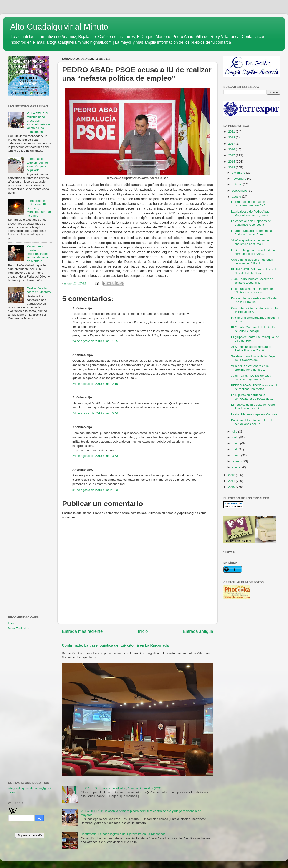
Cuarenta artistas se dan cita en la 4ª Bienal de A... (254, 310)
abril (235, 449)
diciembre (239, 173)
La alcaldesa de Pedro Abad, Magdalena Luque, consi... (251, 213)
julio (235, 431)
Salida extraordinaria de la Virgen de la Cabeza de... (254, 358)
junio (235, 437)
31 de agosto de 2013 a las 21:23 (95, 490)
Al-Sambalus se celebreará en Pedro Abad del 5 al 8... (252, 349)
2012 (232, 475)
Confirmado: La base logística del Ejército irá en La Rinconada (115, 645)
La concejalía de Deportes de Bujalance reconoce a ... (251, 223)
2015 (232, 155)
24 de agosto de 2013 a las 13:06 (95, 413)
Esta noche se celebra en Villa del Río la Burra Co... (254, 300)
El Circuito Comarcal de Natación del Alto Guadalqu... (254, 329)
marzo (236, 455)
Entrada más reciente (82, 631)
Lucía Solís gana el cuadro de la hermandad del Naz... (253, 252)
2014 (232, 161)
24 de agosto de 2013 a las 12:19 (95, 384)
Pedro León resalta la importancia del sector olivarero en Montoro (37, 254)
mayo (236, 443)
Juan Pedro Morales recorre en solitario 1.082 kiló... (252, 281)
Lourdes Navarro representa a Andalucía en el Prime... (252, 233)
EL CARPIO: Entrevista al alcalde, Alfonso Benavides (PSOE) (123, 788)
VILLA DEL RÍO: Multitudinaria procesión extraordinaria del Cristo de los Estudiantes (38, 123)
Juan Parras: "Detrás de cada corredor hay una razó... (251, 377)
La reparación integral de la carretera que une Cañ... (250, 204)
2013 (232, 167)
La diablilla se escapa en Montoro (254, 414)
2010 (232, 487)
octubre (237, 184)
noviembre (239, 179)
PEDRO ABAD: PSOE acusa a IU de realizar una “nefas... (254, 387)
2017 (232, 144)
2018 (232, 137)
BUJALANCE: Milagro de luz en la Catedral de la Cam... (254, 271)
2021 (232, 131)
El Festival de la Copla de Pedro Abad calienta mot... (253, 406)
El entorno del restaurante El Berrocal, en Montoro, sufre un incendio (39, 208)
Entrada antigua (198, 631)
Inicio (143, 631)
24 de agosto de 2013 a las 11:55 (95, 341)
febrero (237, 461)
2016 (232, 149)
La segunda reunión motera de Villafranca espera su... (252, 291)
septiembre (240, 191)
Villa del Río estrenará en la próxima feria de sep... (250, 368)
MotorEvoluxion (19, 628)
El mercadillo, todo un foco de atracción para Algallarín (37, 164)
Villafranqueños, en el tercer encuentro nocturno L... (250, 242)
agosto (237, 196)
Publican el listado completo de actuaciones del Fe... (252, 422)
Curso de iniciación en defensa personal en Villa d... (252, 261)
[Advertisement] (30, 398)
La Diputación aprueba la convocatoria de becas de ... (252, 397)
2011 (232, 481)
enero (236, 467)
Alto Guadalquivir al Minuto (59, 27)
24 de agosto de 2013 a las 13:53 (95, 456)
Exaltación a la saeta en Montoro (39, 290)
